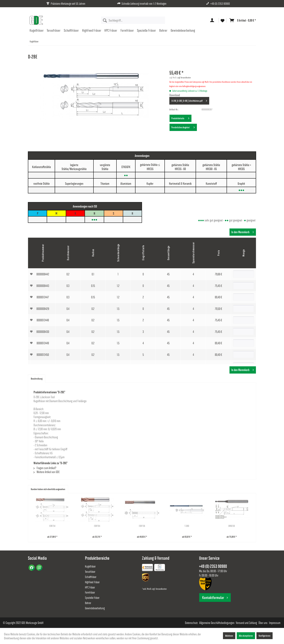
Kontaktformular (215, 597)
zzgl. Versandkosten (184, 77)
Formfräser (90, 592)
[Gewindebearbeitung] (183, 30)
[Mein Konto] (213, 20)
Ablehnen (229, 636)
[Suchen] (105, 20)
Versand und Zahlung (246, 623)
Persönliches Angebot (183, 127)
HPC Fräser (90, 587)
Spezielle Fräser (92, 598)
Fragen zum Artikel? (45, 468)
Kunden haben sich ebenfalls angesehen (48, 489)
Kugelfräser (90, 566)
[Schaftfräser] (71, 30)
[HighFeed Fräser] (92, 30)
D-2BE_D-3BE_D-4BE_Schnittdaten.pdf (189, 100)
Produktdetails (180, 118)
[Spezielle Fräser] (147, 30)
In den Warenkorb (243, 232)
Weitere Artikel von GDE (47, 472)
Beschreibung (37, 379)
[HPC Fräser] (111, 30)
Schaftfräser (91, 577)
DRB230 (232, 526)
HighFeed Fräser (92, 582)
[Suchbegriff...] (133, 20)
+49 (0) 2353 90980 (220, 4)
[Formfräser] (127, 30)
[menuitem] (133, 20)
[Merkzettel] (223, 20)
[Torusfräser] (54, 30)
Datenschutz (191, 623)
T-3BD (187, 526)
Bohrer (88, 603)
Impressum (275, 623)
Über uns (263, 623)
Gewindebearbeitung (95, 608)
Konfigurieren (265, 636)
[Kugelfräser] (37, 30)
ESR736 (142, 526)
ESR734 (52, 526)
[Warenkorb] (242, 20)
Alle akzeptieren (246, 636)
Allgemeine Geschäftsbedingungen (217, 623)
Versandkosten (161, 589)
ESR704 (97, 526)
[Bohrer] (163, 30)
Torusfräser (90, 572)
